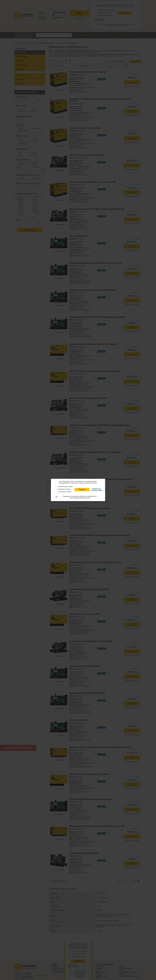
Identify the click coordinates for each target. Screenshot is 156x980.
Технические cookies (65, 492)
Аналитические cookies (65, 487)
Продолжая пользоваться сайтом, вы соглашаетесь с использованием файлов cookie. (80, 497)
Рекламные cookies (64, 489)
